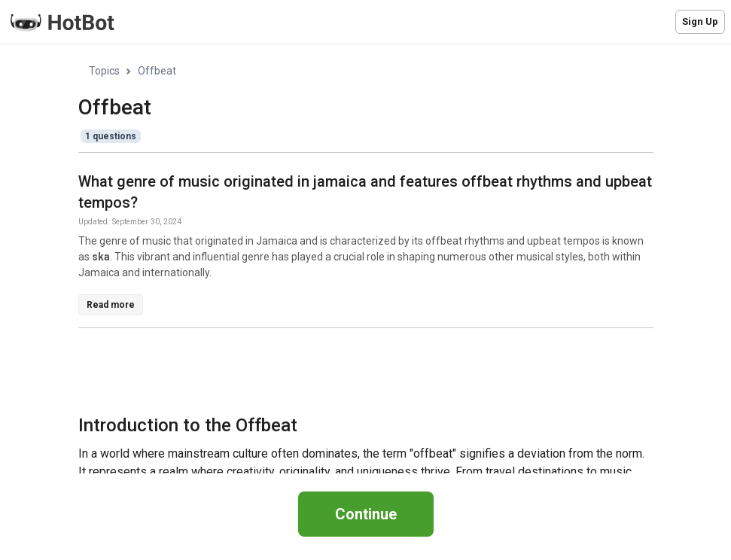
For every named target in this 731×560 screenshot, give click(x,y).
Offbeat (157, 71)
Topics (104, 71)
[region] (365, 259)
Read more (111, 305)
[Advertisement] (352, 374)
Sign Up (700, 21)
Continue (366, 514)
